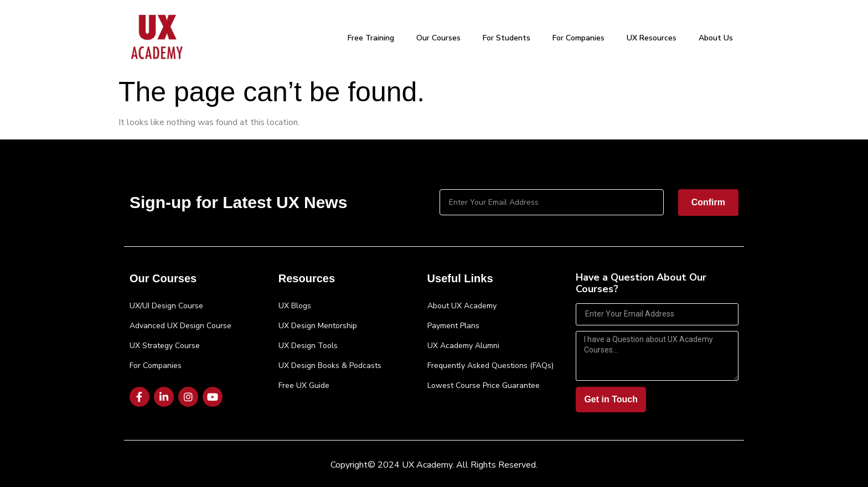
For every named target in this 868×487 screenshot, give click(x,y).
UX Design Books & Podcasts (330, 366)
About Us (716, 38)
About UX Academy (462, 306)
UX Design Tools (308, 346)
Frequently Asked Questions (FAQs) (490, 366)
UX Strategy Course (165, 346)
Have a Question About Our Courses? (641, 284)
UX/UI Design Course (166, 306)
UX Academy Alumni (463, 346)
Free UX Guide (304, 385)
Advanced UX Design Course (180, 326)
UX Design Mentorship (318, 326)
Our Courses (438, 38)
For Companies (578, 38)
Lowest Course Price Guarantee (484, 385)
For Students (507, 38)
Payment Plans (453, 326)
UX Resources (652, 38)
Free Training (371, 38)
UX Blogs (295, 306)
